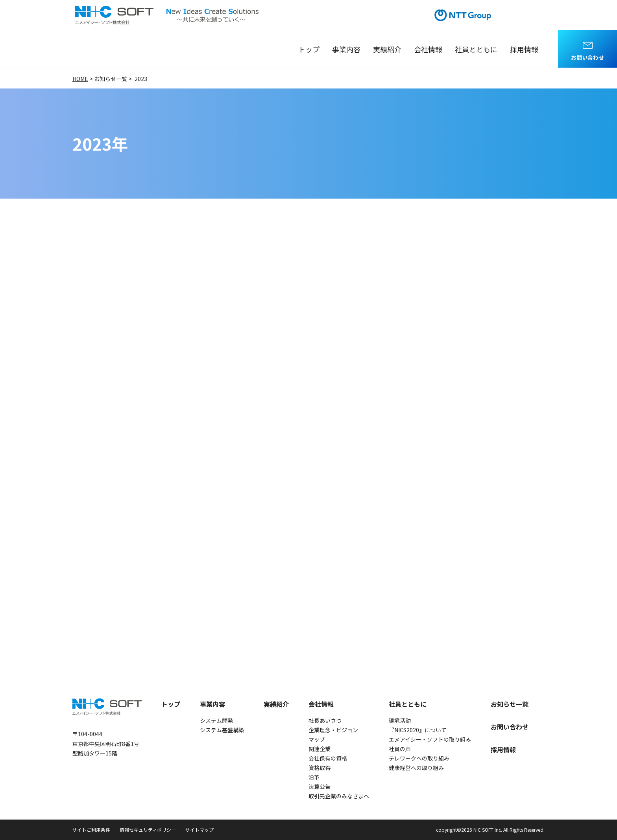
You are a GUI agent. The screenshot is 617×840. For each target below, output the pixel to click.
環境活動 (400, 720)
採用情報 (524, 49)
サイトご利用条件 (91, 830)
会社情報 (428, 49)
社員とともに (476, 49)
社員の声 (400, 749)
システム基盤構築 (222, 730)
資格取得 (320, 768)
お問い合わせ (587, 57)
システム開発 (216, 720)
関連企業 (320, 749)
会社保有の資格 (328, 758)
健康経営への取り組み (416, 768)
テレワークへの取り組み (419, 758)
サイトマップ (200, 830)
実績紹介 (387, 49)
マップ (317, 739)
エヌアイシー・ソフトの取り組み (430, 739)
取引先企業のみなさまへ (339, 796)
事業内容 (346, 49)
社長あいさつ (325, 720)
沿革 (314, 777)
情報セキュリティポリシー (148, 830)
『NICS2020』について (418, 730)
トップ (309, 49)
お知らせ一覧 (510, 704)
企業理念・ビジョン (333, 730)
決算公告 (320, 787)
